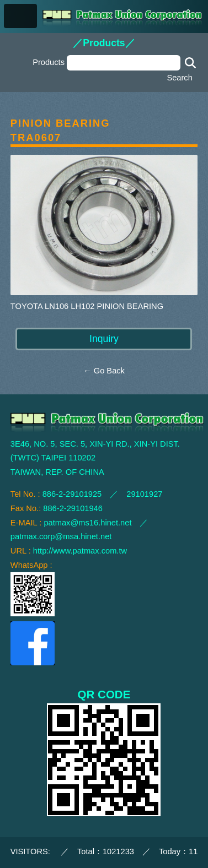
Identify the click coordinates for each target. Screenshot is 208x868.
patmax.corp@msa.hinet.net (61, 536)
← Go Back (104, 371)
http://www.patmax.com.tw (80, 551)
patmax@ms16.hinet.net (87, 523)
